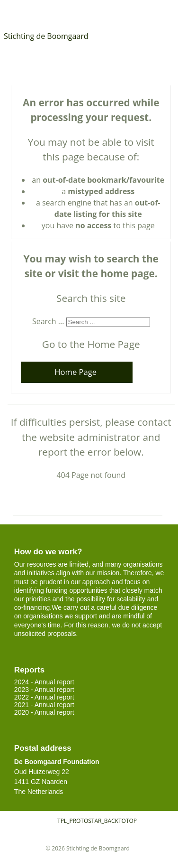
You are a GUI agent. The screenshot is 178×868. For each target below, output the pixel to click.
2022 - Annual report (44, 697)
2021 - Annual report (44, 705)
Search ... (48, 321)
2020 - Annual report (44, 712)
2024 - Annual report (44, 682)
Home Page (76, 372)
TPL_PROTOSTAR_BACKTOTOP (97, 821)
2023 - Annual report (44, 690)
